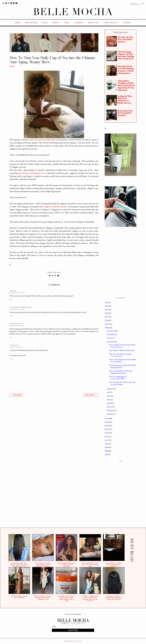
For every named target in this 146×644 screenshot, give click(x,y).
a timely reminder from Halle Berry (41, 140)
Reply (11, 299)
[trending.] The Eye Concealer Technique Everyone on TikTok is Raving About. (126, 70)
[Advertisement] (54, 429)
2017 (107, 418)
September (111, 342)
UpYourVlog (14, 345)
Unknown (13, 291)
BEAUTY (56, 23)
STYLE (45, 23)
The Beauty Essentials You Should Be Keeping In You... (122, 366)
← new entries (16, 395)
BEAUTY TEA (93, 23)
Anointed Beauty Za (17, 324)
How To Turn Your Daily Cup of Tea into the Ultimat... (122, 383)
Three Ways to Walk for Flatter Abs (122, 350)
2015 (107, 426)
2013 (107, 433)
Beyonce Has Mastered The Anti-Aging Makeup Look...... (121, 372)
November (111, 334)
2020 (107, 320)
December (111, 331)
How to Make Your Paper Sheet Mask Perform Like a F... (122, 346)
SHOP (67, 23)
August (110, 389)
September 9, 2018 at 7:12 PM (17, 309)
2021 (107, 317)
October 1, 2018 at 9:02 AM (16, 347)
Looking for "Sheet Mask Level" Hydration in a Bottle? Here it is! (125, 100)
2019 (107, 324)
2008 (107, 451)
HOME (17, 23)
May (108, 400)
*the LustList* (111, 23)
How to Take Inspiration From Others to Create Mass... (123, 361)
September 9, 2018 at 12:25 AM (17, 293)
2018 (107, 328)
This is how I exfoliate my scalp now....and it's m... (120, 355)
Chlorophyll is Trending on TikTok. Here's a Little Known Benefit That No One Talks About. (126, 85)
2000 (107, 454)
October (110, 338)
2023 (107, 310)
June (109, 396)
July (108, 392)
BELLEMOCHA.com (76, 641)
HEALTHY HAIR (31, 23)
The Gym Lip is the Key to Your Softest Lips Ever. (125, 39)
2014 (107, 429)
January (110, 414)
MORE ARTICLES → (91, 395)
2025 (107, 302)
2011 (107, 440)
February (110, 410)
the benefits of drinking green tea (32, 173)
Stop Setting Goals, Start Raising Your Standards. (125, 113)
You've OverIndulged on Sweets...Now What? (118, 378)
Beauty (12, 66)
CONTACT (127, 23)
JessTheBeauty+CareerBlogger (21, 307)
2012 (107, 437)
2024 (107, 306)
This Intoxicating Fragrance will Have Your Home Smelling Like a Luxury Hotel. (126, 55)
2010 (107, 444)
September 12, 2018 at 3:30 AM (17, 326)
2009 (107, 447)
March (109, 407)
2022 (107, 313)
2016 (107, 422)
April (109, 403)
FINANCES (79, 23)
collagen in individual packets (55, 207)
